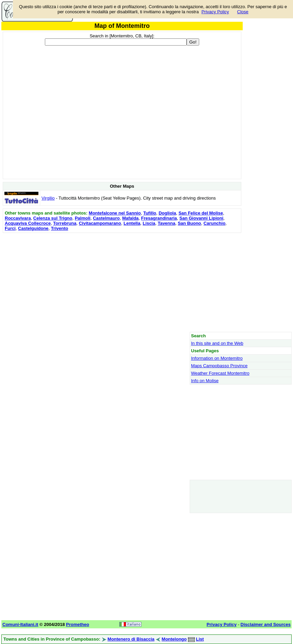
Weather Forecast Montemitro (220, 373)
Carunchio (214, 223)
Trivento (60, 228)
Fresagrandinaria (159, 218)
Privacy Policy (215, 12)
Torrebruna (65, 223)
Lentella (132, 223)
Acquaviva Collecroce (28, 223)
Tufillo (150, 213)
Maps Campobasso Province (219, 366)
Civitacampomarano (100, 223)
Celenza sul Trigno (53, 218)
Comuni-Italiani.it (20, 624)
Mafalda (130, 218)
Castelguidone (33, 228)
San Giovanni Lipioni (201, 218)
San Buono (189, 223)
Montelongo (174, 639)
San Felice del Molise (201, 213)
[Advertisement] (122, 282)
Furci (10, 228)
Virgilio (48, 198)
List (200, 639)
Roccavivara (18, 218)
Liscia (149, 223)
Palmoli (83, 218)
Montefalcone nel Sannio (115, 213)
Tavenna (167, 223)
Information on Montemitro (217, 358)
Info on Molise (205, 381)
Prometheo (77, 624)
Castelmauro (106, 218)
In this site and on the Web (217, 343)
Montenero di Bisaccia (131, 639)
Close (243, 12)
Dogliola (167, 213)
